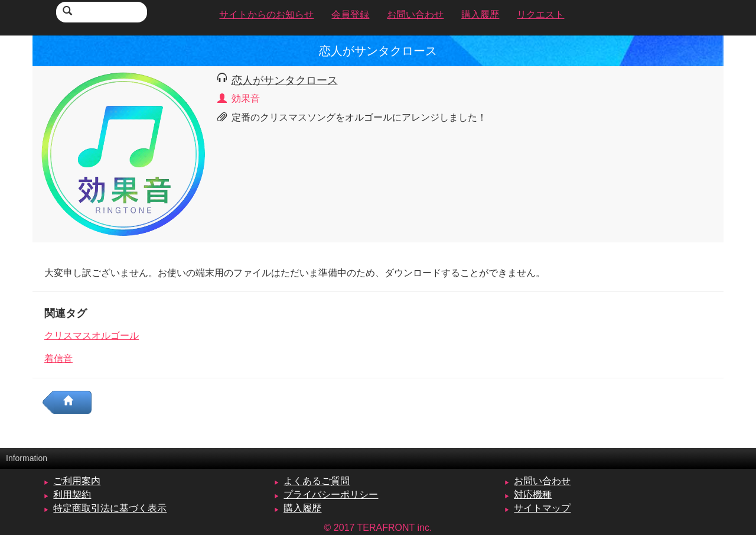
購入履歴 (302, 508)
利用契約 (72, 495)
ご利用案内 (77, 481)
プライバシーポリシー (331, 495)
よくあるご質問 (317, 481)
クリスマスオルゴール (92, 335)
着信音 (58, 359)
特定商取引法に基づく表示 (110, 508)
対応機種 (533, 495)
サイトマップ (542, 508)
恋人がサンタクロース (285, 80)
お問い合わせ (542, 481)
